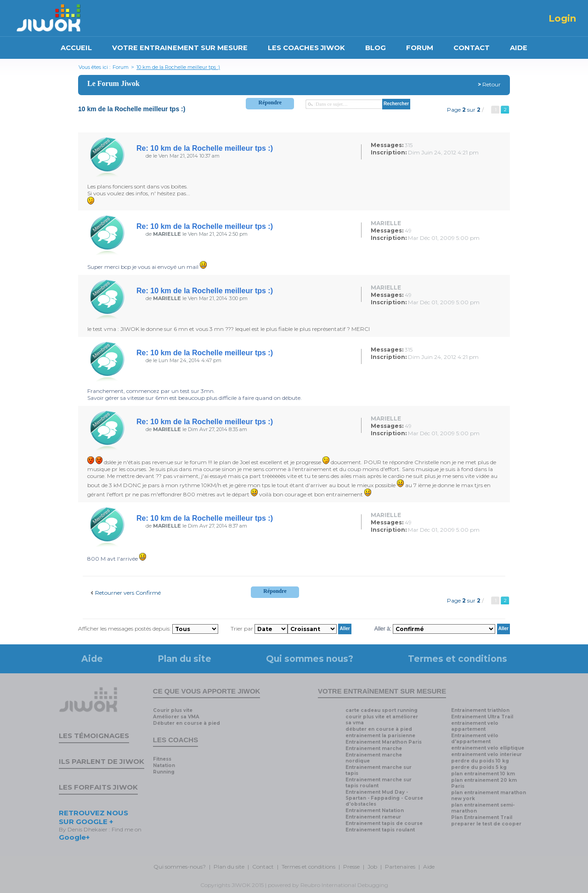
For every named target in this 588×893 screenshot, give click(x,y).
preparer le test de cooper (486, 824)
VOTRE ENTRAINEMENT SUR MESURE (180, 48)
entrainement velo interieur (486, 754)
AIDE (519, 48)
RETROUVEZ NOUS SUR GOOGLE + (93, 817)
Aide (92, 659)
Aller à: (383, 628)
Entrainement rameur (373, 817)
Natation (164, 765)
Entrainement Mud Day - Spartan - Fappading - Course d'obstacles (384, 798)
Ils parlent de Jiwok (102, 761)
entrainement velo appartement (475, 726)
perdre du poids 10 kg (480, 761)
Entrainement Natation (375, 811)
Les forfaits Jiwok (98, 787)
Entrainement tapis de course (384, 823)
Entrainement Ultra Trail (482, 717)
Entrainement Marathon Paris (384, 742)
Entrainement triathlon (480, 710)
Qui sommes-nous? (180, 867)
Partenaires (400, 867)
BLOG (376, 48)
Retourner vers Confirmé (128, 593)
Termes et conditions (458, 659)
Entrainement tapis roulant (380, 830)
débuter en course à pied (379, 729)
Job (372, 867)
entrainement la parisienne (380, 736)
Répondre (270, 102)
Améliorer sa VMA (176, 717)
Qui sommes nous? (310, 659)
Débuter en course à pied (187, 723)
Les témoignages (94, 736)
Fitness (162, 759)
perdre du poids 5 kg (479, 767)
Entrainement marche (374, 748)
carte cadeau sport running (382, 710)
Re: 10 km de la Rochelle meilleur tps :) (205, 148)
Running (164, 772)
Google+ (74, 837)
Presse (351, 867)
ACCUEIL (76, 48)
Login (562, 18)
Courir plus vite (173, 710)
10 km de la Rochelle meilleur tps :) (178, 67)
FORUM (420, 48)
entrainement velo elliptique (488, 748)
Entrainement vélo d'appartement (475, 739)
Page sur (464, 110)
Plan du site (184, 659)
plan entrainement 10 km (483, 774)
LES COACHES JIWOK (306, 48)
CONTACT (472, 48)
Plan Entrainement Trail (482, 817)
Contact (263, 867)
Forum (121, 67)
